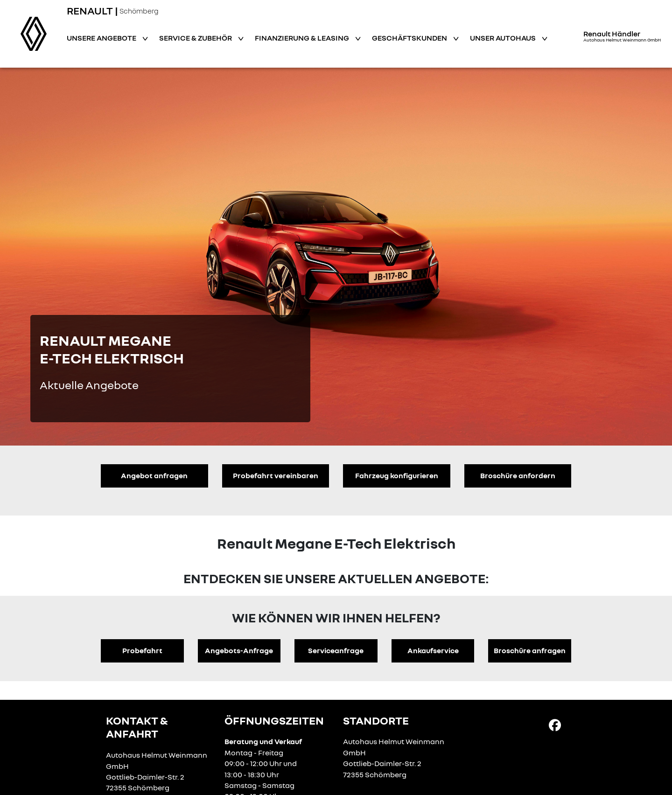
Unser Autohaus (504, 38)
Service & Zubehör (196, 38)
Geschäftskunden (410, 38)
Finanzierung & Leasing (303, 38)
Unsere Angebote (102, 38)
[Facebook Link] (555, 725)
